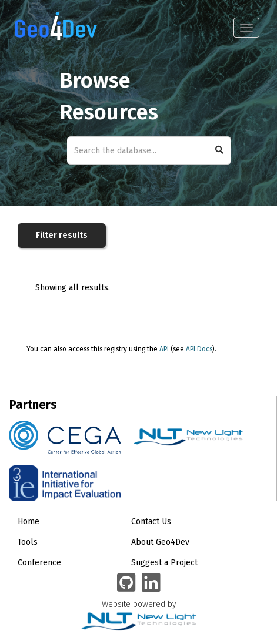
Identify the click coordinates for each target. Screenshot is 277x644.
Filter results (62, 235)
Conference (39, 563)
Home (29, 521)
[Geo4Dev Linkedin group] (151, 583)
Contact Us (151, 521)
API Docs (199, 349)
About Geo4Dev (160, 542)
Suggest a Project (164, 563)
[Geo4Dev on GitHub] (126, 583)
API (164, 349)
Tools (28, 542)
